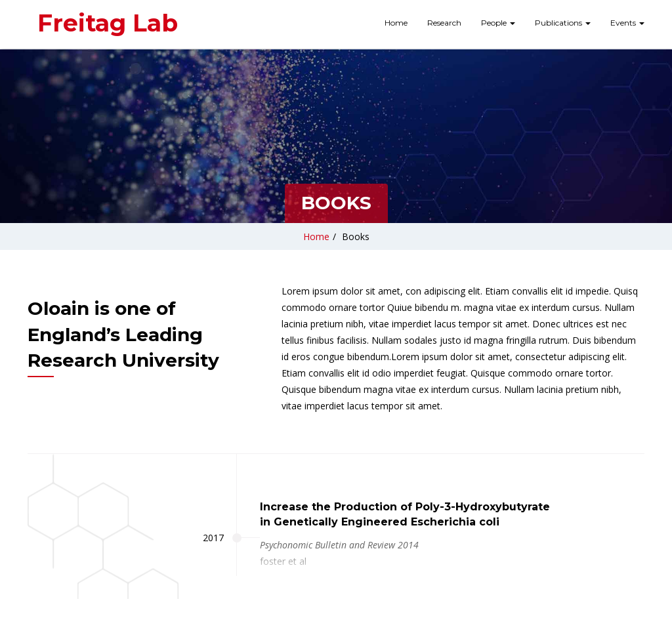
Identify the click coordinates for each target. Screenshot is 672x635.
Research (444, 23)
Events (627, 23)
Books (356, 236)
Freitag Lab (108, 23)
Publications (563, 23)
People (498, 23)
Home (396, 23)
